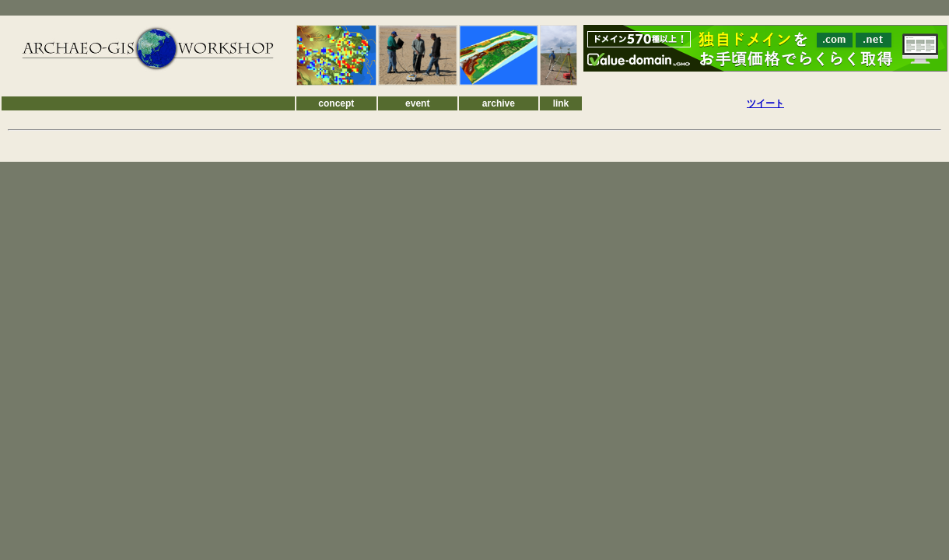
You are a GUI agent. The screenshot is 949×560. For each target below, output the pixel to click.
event (417, 103)
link (561, 103)
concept (336, 103)
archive (499, 103)
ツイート (765, 103)
